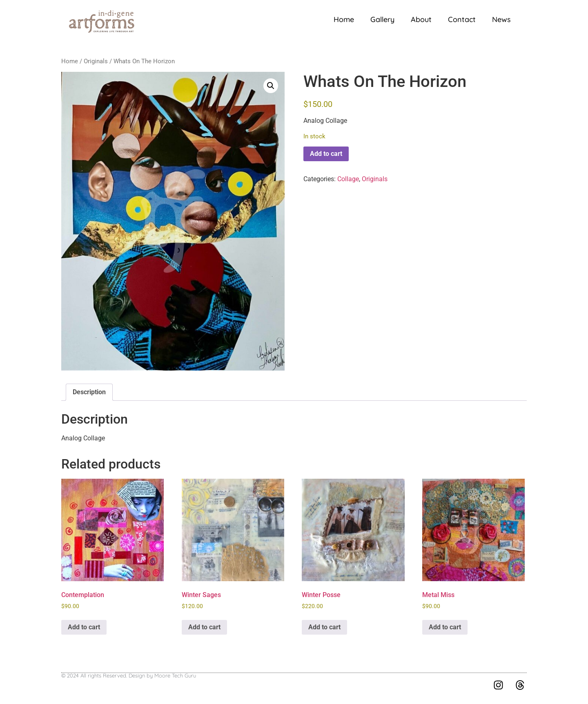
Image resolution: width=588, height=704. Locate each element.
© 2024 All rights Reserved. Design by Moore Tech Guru (129, 675)
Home (344, 19)
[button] (271, 86)
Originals (96, 61)
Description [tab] (89, 392)
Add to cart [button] (84, 627)
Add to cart (326, 154)
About (421, 19)
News (501, 19)
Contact (462, 19)
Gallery (382, 19)
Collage (348, 179)
